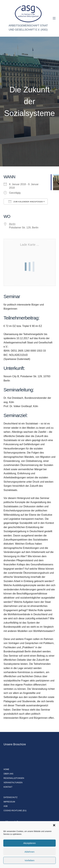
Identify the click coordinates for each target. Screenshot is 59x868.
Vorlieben (29, 860)
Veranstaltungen (13, 783)
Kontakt (8, 787)
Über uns (8, 774)
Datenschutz (11, 797)
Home (6, 769)
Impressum (9, 802)
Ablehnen (29, 852)
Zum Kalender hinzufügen (26, 202)
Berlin (12, 224)
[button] (54, 825)
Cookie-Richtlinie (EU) (15, 811)
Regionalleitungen (14, 778)
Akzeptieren (29, 843)
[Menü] (54, 18)
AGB (6, 806)
